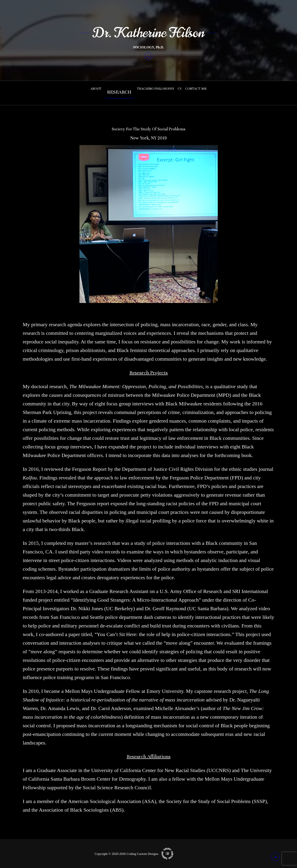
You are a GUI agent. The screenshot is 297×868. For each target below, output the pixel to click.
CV (180, 89)
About (96, 89)
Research (119, 92)
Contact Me (196, 89)
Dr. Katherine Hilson (148, 33)
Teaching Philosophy (156, 89)
